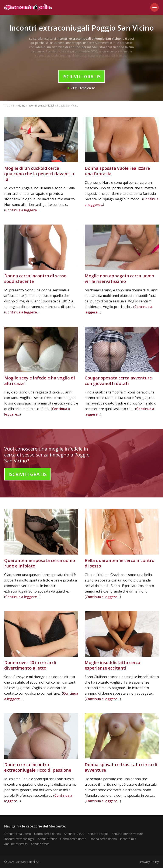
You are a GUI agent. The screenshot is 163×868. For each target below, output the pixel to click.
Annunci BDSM (74, 834)
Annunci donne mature (127, 834)
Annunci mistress (16, 844)
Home (22, 106)
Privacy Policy (149, 862)
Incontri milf (128, 839)
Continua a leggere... (22, 210)
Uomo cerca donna (47, 834)
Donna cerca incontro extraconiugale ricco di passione (38, 767)
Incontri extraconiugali (41, 106)
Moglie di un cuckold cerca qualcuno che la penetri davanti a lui (39, 174)
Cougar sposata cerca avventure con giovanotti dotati (118, 381)
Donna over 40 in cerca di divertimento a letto (30, 665)
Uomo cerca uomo (73, 839)
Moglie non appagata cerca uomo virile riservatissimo (119, 279)
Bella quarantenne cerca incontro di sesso (119, 563)
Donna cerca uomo (18, 834)
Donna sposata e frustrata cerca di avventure (121, 767)
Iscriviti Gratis (81, 76)
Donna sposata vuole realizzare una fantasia (117, 171)
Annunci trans (40, 844)
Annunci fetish (47, 839)
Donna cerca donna (103, 839)
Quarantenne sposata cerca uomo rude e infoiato (40, 563)
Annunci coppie (98, 834)
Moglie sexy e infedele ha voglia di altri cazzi (40, 381)
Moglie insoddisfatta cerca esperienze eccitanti (112, 665)
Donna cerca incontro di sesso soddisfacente (35, 279)
